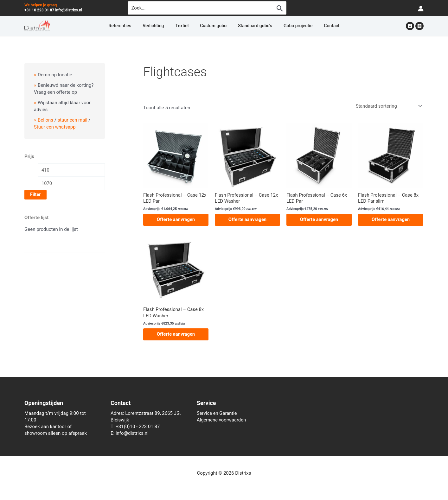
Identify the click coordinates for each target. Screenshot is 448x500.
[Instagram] (419, 26)
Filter (35, 195)
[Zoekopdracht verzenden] (280, 8)
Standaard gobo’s (249, 26)
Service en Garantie (217, 413)
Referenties (139, 26)
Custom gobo (213, 26)
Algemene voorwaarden (222, 420)
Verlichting (166, 26)
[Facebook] (410, 26)
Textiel (189, 26)
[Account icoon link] (421, 8)
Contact (313, 26)
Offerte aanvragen (176, 220)
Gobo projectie (285, 26)
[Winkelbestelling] (388, 106)
